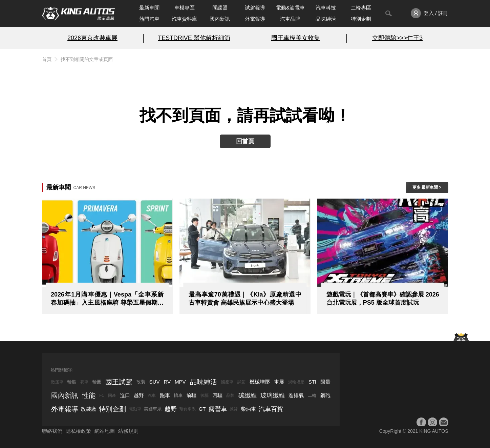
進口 (125, 395)
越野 (139, 395)
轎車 (178, 395)
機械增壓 (260, 382)
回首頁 (245, 141)
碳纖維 (248, 395)
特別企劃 (361, 19)
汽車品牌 (290, 19)
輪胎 (72, 382)
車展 (279, 382)
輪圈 (97, 382)
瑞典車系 (188, 409)
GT (202, 409)
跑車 (165, 395)
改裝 (141, 382)
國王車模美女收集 (296, 38)
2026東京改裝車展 (92, 38)
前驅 (191, 395)
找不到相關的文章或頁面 (87, 59)
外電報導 (255, 19)
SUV (155, 382)
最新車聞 (149, 8)
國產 (112, 395)
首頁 (47, 59)
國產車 (227, 382)
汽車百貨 (271, 409)
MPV (180, 382)
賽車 (84, 382)
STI (312, 382)
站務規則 (128, 431)
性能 (89, 395)
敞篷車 (57, 382)
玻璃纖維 (273, 395)
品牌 (230, 395)
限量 (325, 382)
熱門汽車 (149, 19)
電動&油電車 (290, 8)
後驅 (205, 395)
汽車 (152, 395)
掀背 (234, 409)
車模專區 (185, 8)
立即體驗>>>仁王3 (397, 38)
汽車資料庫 (184, 19)
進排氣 (296, 395)
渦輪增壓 (296, 382)
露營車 (218, 409)
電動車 (135, 409)
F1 (102, 395)
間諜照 (220, 8)
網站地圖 (105, 431)
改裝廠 (89, 409)
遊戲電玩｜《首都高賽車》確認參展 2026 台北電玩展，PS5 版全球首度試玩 (383, 299)
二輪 (312, 395)
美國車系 (153, 409)
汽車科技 (326, 8)
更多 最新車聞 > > (427, 189)
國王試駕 (119, 382)
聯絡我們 (52, 431)
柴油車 (248, 409)
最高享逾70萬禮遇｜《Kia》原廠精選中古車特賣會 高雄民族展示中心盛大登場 (245, 299)
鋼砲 (325, 395)
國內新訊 (220, 19)
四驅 (217, 395)
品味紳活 (326, 19)
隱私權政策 (78, 431)
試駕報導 (255, 8)
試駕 (241, 382)
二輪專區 (361, 8)
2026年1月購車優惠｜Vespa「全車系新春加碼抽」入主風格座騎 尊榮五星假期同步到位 (107, 299)
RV (167, 382)
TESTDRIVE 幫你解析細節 (194, 38)
